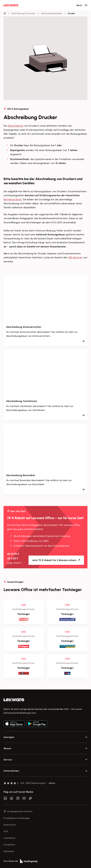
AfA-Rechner (75, 257)
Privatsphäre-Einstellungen (17, 818)
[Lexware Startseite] (11, 5)
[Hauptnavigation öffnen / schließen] (82, 5)
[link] (45, 700)
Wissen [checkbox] (7, 748)
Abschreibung (16, 126)
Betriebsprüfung (13, 199)
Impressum (9, 851)
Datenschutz (10, 825)
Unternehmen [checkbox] (11, 771)
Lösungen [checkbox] (9, 737)
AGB (6, 831)
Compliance (9, 845)
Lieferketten (10, 838)
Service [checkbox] (8, 760)
